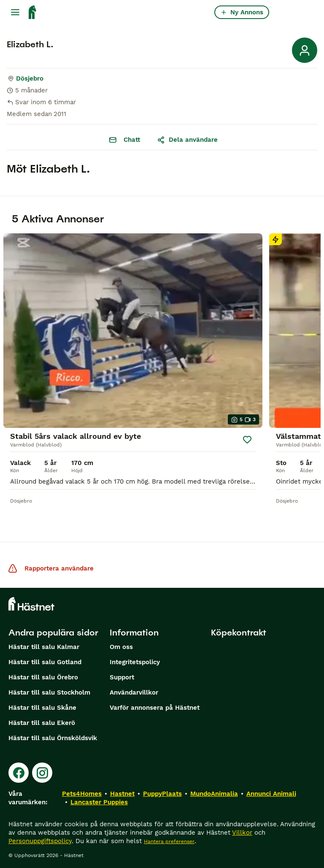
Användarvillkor (134, 692)
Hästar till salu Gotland (45, 662)
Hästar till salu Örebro (43, 677)
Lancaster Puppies (99, 802)
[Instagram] (42, 773)
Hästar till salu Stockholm (49, 692)
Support (122, 677)
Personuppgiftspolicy (40, 841)
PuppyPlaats (162, 794)
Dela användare (187, 140)
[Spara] (247, 440)
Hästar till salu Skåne (42, 708)
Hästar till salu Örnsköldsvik (53, 738)
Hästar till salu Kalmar (44, 647)
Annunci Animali (271, 794)
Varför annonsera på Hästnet (155, 708)
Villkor (242, 833)
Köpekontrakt (239, 633)
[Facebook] (19, 773)
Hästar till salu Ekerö (42, 723)
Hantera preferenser (169, 841)
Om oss (121, 647)
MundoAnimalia (214, 794)
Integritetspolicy (135, 662)
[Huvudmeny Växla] (15, 12)
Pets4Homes (82, 794)
